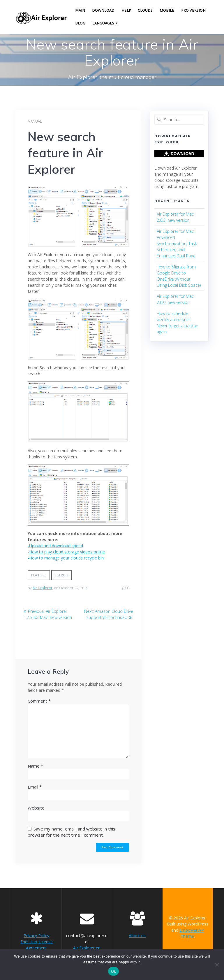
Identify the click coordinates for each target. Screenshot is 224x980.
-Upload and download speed (55, 546)
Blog (80, 23)
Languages (103, 23)
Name (35, 766)
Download (103, 10)
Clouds (145, 10)
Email (35, 787)
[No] (217, 965)
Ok (113, 971)
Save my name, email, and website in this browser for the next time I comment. (72, 832)
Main (80, 10)
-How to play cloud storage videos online (66, 552)
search (61, 575)
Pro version (193, 10)
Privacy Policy (36, 936)
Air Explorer (43, 588)
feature (39, 575)
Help (126, 10)
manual (35, 121)
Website (36, 808)
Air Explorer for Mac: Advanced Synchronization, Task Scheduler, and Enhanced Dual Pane (177, 243)
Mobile (167, 10)
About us (137, 936)
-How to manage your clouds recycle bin (66, 558)
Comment (39, 701)
